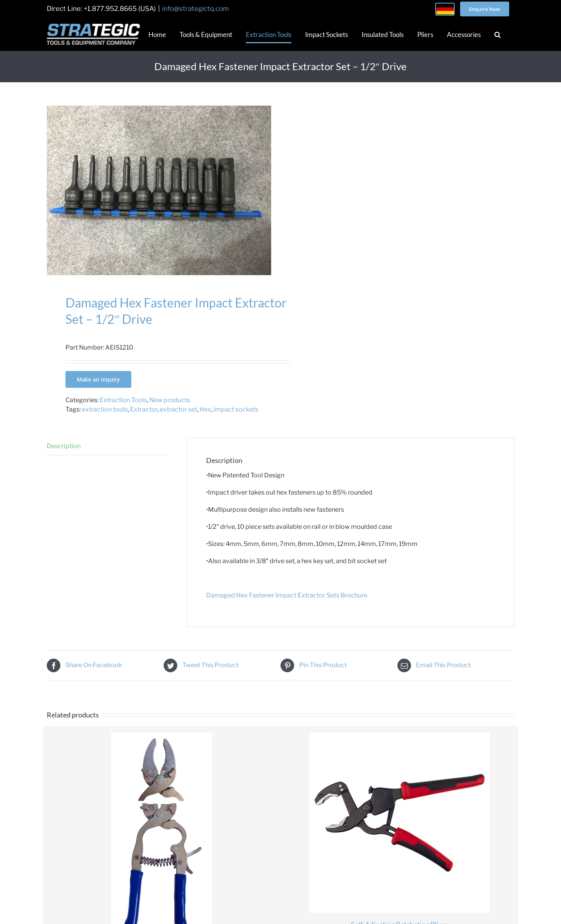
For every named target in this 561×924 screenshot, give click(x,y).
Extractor (144, 409)
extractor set (178, 409)
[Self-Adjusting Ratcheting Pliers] (399, 823)
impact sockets (236, 409)
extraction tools (105, 409)
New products (170, 400)
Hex (205, 409)
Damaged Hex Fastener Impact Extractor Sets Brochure (287, 595)
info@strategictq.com (195, 9)
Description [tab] (64, 446)
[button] (497, 34)
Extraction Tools (123, 400)
